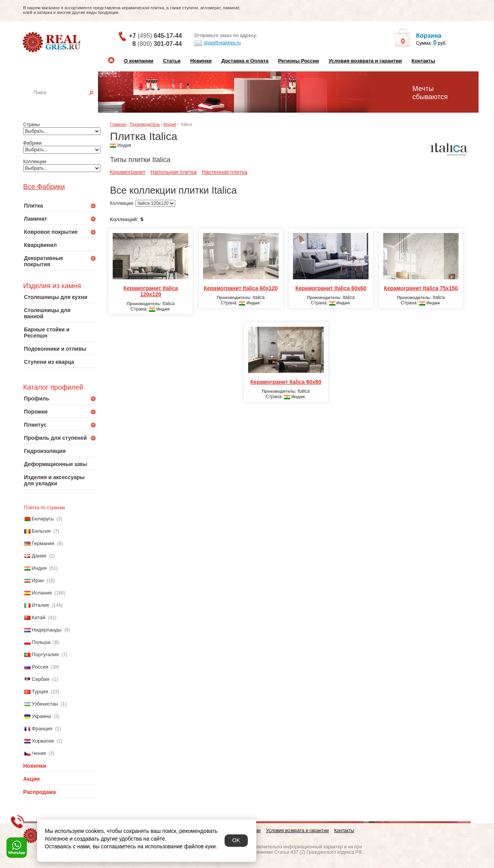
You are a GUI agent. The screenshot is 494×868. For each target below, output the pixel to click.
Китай (38, 617)
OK (236, 840)
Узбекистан (45, 704)
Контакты (423, 61)
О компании (139, 61)
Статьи (172, 61)
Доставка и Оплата (245, 61)
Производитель (145, 124)
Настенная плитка (68, 103)
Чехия (39, 753)
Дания (39, 556)
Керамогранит (128, 172)
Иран (38, 580)
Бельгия (41, 531)
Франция (42, 729)
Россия (40, 667)
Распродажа (40, 792)
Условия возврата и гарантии (365, 61)
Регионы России (298, 61)
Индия (39, 568)
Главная (118, 124)
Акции (31, 779)
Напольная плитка (174, 172)
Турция (40, 692)
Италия (40, 605)
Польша (41, 642)
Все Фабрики (44, 187)
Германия (43, 543)
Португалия (45, 654)
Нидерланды (47, 630)
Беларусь (43, 519)
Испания (42, 593)
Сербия (41, 679)
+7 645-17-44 (155, 36)
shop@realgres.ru (217, 43)
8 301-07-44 (157, 44)
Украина (41, 716)
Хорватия (43, 741)
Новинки (201, 61)
